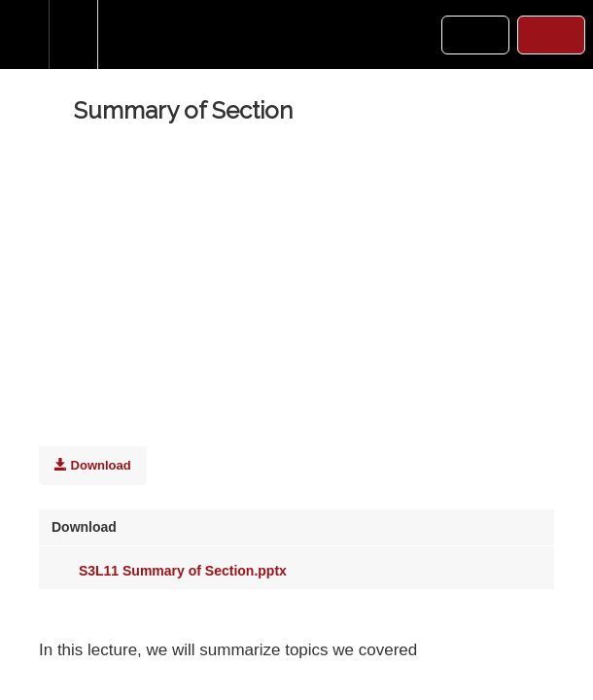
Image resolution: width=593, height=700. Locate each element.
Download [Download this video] (93, 465)
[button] (24, 35)
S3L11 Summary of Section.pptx (169, 571)
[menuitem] (73, 35)
